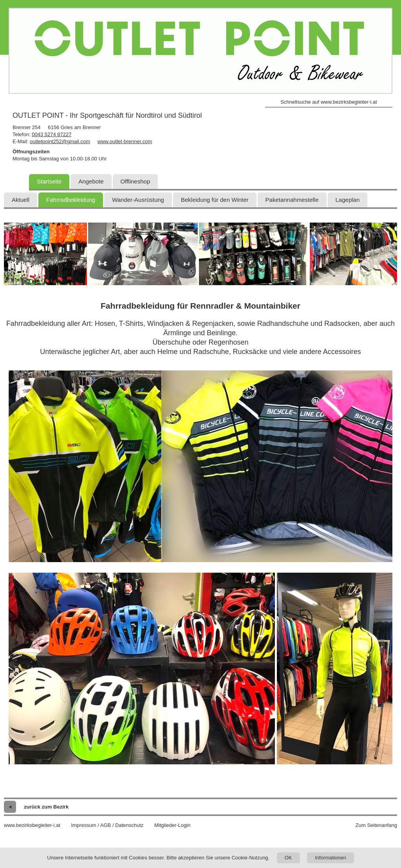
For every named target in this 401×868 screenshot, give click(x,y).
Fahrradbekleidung (71, 200)
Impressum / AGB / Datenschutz (107, 825)
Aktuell (21, 200)
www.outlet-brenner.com (125, 141)
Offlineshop (135, 181)
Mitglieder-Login (173, 825)
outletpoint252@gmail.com (60, 141)
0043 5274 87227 (51, 134)
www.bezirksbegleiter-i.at (32, 825)
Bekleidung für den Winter (215, 200)
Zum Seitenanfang (376, 825)
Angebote (91, 181)
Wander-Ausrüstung (138, 200)
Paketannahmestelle (292, 200)
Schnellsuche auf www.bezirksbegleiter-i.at (329, 102)
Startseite (49, 181)
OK (288, 858)
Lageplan (348, 200)
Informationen (331, 858)
